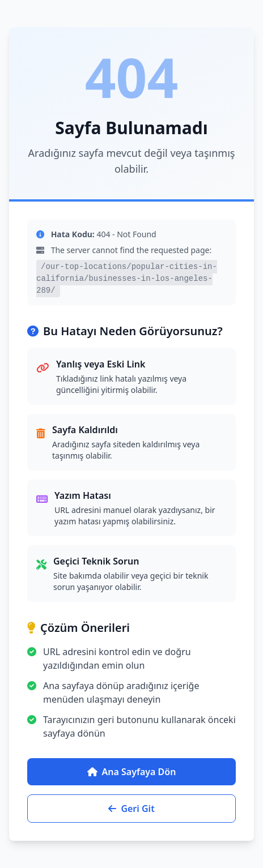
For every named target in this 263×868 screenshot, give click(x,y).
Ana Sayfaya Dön (132, 772)
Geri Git (131, 809)
